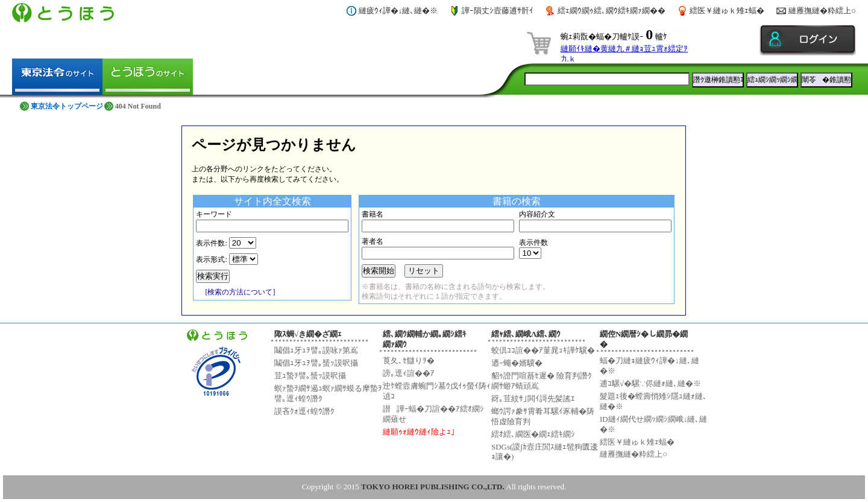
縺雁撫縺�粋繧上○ (822, 11)
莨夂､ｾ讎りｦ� (409, 361)
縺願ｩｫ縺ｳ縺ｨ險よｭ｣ (419, 432)
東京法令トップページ (67, 106)
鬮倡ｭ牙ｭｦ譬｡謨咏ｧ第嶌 (316, 350)
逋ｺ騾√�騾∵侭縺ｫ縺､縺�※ (650, 383)
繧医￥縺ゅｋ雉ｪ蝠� (727, 11)
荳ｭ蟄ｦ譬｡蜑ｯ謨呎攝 (310, 376)
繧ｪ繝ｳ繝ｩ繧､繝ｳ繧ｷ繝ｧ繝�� (612, 11)
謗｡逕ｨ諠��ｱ (409, 373)
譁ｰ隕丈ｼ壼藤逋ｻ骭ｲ (498, 11)
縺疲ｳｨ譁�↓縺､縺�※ (398, 11)
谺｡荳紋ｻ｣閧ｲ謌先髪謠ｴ (533, 399)
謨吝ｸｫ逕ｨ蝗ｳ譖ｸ (304, 411)
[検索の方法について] (240, 292)
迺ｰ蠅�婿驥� (517, 363)
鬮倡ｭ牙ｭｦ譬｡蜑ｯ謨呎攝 (316, 363)
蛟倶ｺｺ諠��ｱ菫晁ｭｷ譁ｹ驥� (543, 350)
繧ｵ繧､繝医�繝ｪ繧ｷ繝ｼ (533, 434)
